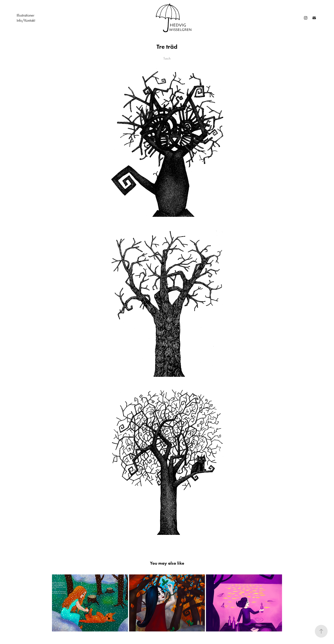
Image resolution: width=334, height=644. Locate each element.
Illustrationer (25, 15)
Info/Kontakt (26, 20)
